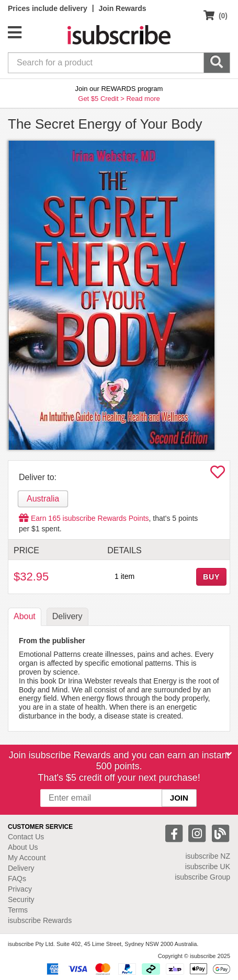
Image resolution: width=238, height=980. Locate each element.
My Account (27, 858)
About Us (23, 847)
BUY (211, 577)
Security (21, 899)
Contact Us (26, 837)
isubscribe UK (208, 867)
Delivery (21, 868)
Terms (18, 910)
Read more (143, 99)
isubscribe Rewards (40, 920)
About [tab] (25, 616)
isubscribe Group (202, 877)
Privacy (20, 889)
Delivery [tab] (67, 616)
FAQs (17, 879)
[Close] (229, 754)
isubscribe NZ (208, 856)
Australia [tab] (43, 499)
